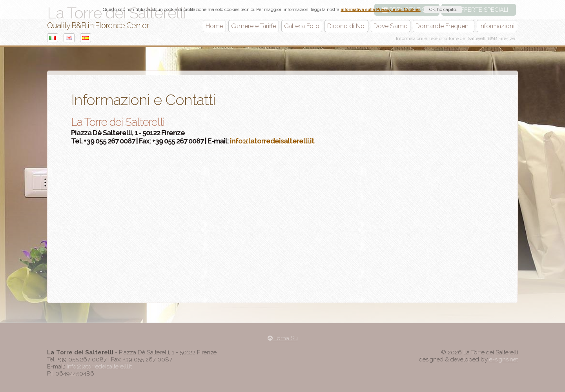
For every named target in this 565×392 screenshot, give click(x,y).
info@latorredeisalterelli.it (272, 141)
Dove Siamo (391, 26)
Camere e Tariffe (254, 26)
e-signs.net (504, 359)
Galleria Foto (302, 26)
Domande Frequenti (444, 26)
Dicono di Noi (346, 26)
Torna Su (283, 338)
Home (214, 26)
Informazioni (497, 26)
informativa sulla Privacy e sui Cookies (381, 9)
